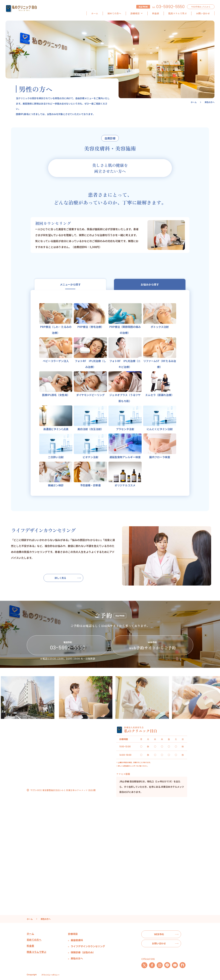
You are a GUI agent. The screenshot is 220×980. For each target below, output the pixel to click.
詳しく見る (60, 578)
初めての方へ (114, 13)
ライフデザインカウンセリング (88, 946)
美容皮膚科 (77, 940)
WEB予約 (159, 934)
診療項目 (137, 13)
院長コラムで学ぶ (178, 13)
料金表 (156, 13)
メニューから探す (70, 284)
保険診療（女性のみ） (83, 952)
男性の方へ (77, 958)
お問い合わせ (203, 13)
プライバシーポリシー (50, 975)
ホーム (95, 13)
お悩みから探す (150, 284)
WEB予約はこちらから (201, 7)
